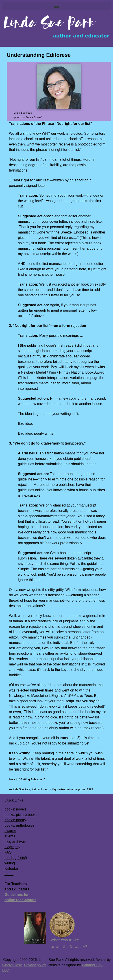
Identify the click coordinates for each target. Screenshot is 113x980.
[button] (56, 6)
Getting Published (32, 780)
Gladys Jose (12, 965)
